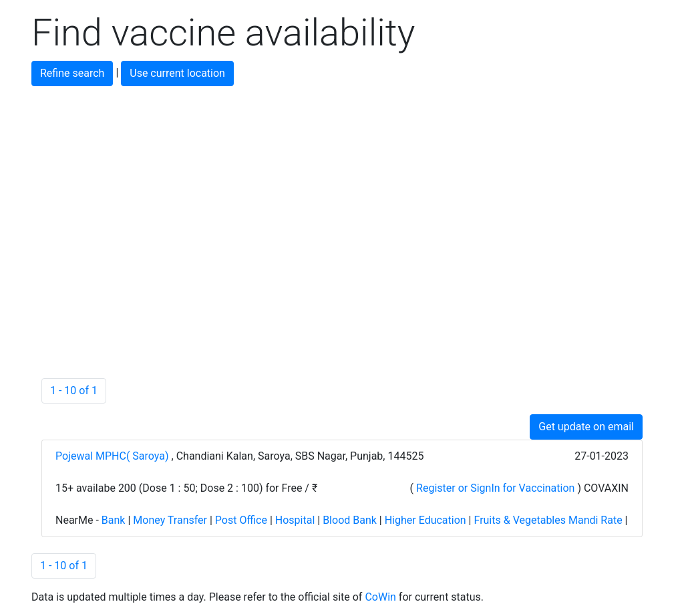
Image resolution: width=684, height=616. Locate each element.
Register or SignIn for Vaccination (495, 488)
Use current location (177, 73)
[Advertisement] (342, 180)
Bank (114, 520)
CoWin (380, 597)
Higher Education (425, 520)
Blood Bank (350, 520)
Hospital (295, 520)
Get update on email (586, 427)
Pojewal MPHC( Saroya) (114, 456)
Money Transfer (170, 520)
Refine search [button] (72, 73)
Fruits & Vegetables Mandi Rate (548, 520)
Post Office (241, 520)
